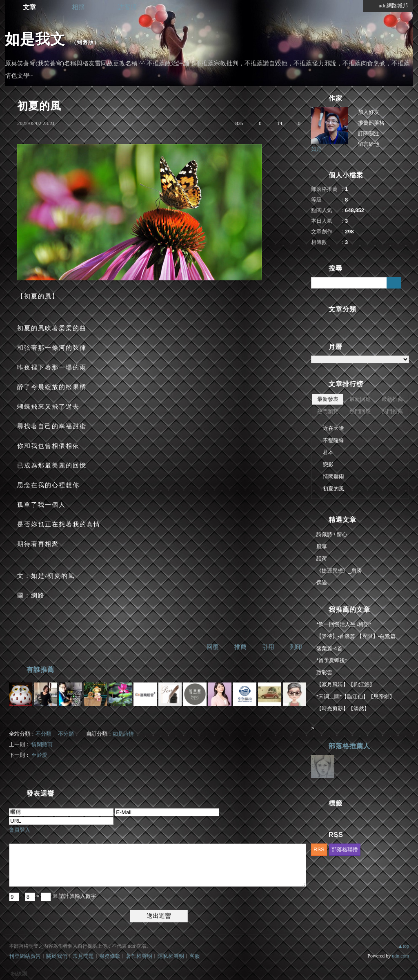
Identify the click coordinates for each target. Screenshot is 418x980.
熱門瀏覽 (328, 411)
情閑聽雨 (42, 744)
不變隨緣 (334, 440)
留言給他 (369, 144)
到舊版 (85, 42)
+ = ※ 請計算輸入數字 (52, 896)
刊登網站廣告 (25, 956)
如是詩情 (123, 734)
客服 (195, 956)
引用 (268, 647)
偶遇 (322, 583)
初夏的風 (334, 489)
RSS (319, 849)
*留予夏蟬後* (332, 660)
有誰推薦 (40, 670)
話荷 (322, 558)
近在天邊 (334, 428)
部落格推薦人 (349, 746)
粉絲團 (19, 974)
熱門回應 (360, 411)
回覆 (213, 647)
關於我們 (57, 956)
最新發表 (328, 399)
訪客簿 (127, 7)
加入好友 (369, 112)
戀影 (328, 464)
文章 (29, 7)
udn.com (400, 956)
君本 (328, 452)
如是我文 (35, 39)
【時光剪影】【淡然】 (343, 708)
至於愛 (39, 755)
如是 (316, 149)
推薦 (240, 647)
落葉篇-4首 (329, 648)
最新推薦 (392, 399)
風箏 (322, 547)
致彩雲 (324, 672)
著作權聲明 (139, 956)
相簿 (78, 7)
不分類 (43, 734)
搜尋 (394, 283)
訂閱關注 (369, 133)
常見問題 (83, 956)
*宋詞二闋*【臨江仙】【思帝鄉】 (356, 697)
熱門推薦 (392, 411)
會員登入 (20, 830)
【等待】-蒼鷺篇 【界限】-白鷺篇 (356, 636)
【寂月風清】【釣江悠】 (346, 684)
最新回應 (360, 399)
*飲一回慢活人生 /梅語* (344, 624)
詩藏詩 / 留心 (332, 534)
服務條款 (110, 956)
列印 (296, 647)
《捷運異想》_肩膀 (339, 571)
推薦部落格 (371, 123)
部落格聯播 (345, 849)
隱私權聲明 (171, 956)
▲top (404, 946)
